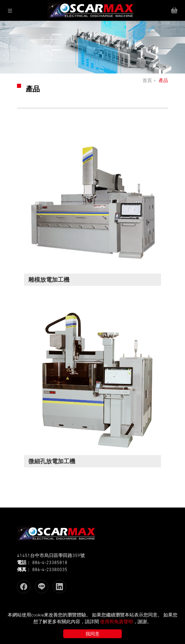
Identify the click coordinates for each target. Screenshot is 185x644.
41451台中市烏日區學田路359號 (51, 555)
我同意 (92, 634)
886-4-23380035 (50, 569)
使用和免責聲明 (117, 621)
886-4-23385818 (50, 562)
